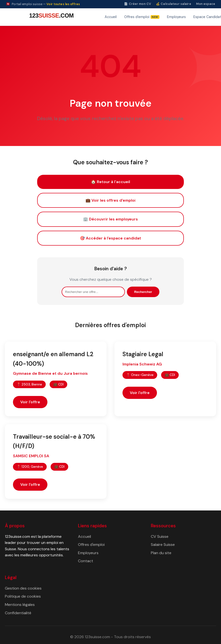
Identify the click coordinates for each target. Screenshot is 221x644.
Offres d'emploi (91, 545)
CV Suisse (160, 536)
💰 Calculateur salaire (174, 4)
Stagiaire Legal (143, 354)
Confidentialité (18, 613)
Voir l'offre (30, 402)
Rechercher (143, 292)
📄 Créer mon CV (138, 4)
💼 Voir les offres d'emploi (110, 200)
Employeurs (176, 17)
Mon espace (206, 4)
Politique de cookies (23, 596)
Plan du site (161, 553)
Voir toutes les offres (63, 4)
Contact (86, 561)
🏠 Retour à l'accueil (110, 182)
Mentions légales (20, 605)
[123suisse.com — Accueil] (51, 17)
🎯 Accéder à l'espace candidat (110, 238)
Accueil (111, 17)
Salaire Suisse (163, 545)
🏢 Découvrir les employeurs (110, 219)
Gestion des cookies (23, 588)
